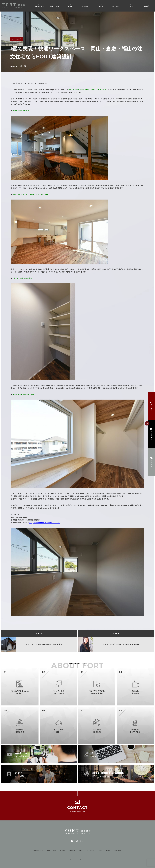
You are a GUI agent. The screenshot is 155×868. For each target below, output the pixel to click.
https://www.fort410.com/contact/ (45, 523)
